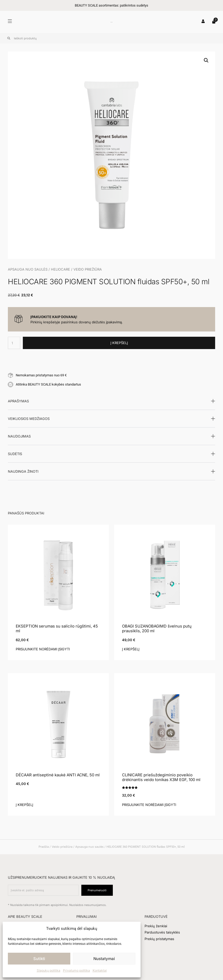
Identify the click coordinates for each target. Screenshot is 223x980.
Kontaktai (100, 970)
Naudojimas (19, 436)
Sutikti (39, 959)
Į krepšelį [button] (131, 649)
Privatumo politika (76, 970)
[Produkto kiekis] (14, 343)
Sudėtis (15, 454)
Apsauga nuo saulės (28, 269)
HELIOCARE (60, 269)
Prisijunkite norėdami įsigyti (43, 649)
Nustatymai (104, 959)
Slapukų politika (49, 970)
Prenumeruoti (97, 890)
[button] (206, 60)
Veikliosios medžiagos (29, 419)
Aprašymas (18, 401)
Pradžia (44, 847)
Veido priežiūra (88, 269)
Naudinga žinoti (23, 471)
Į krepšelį (119, 343)
